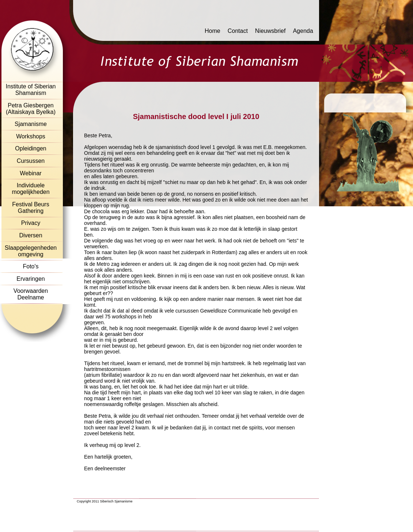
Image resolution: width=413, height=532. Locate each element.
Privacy (31, 223)
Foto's (31, 266)
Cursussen (31, 161)
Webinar (31, 173)
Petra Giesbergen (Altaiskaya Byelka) (31, 109)
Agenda (303, 31)
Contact (238, 31)
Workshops (31, 136)
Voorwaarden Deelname (31, 294)
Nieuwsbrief (270, 31)
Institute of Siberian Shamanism (31, 90)
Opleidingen (31, 148)
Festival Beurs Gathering (31, 208)
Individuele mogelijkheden (31, 189)
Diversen (31, 235)
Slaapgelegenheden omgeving (31, 251)
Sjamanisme (31, 124)
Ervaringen (31, 279)
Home (213, 31)
